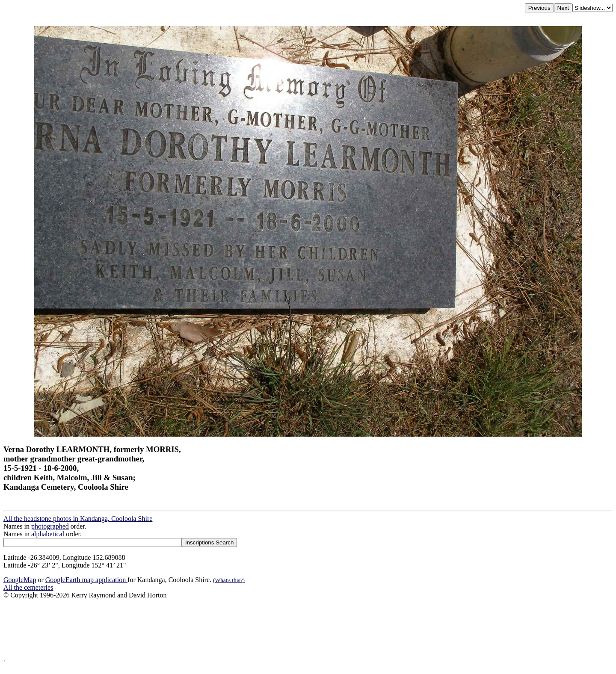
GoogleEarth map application (86, 580)
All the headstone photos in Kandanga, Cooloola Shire (78, 519)
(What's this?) (229, 580)
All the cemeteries (28, 587)
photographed (50, 526)
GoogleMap (20, 580)
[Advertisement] (260, 629)
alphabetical (48, 534)
